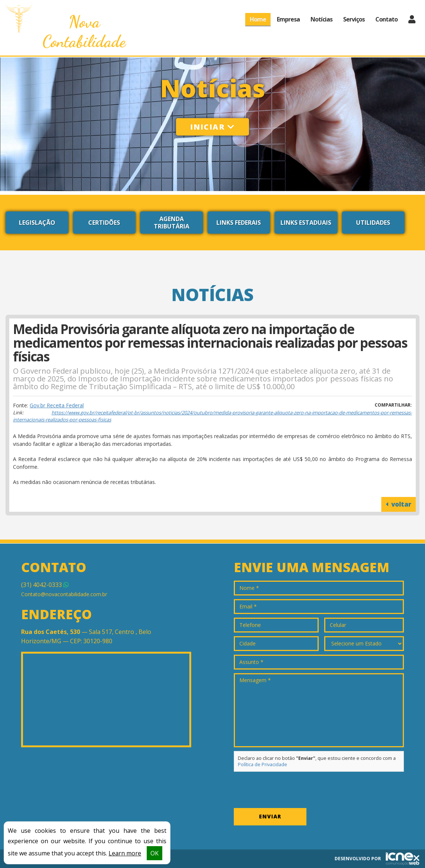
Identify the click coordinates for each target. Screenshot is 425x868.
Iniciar (212, 127)
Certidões (104, 223)
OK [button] (155, 853)
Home (258, 19)
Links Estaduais (306, 223)
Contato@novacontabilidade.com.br (64, 594)
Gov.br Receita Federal (57, 405)
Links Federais (239, 223)
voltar (399, 504)
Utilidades (373, 223)
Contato (386, 19)
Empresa (288, 19)
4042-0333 (45, 585)
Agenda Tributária (172, 223)
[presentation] (290, 790)
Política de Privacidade (263, 764)
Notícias (321, 19)
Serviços (354, 19)
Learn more (125, 853)
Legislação (37, 223)
